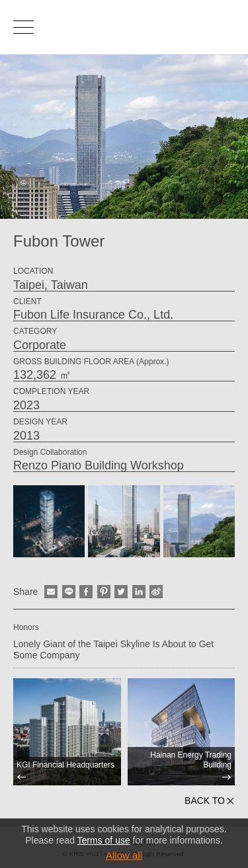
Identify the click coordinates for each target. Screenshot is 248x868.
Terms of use (104, 840)
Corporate (40, 345)
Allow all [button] (124, 855)
